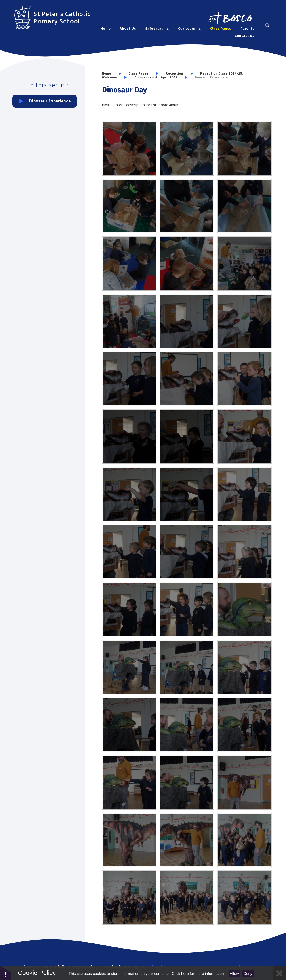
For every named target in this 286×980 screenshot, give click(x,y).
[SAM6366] (245, 725)
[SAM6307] (129, 148)
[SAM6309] (129, 321)
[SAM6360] (245, 667)
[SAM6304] (245, 148)
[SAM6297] (187, 264)
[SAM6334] (187, 379)
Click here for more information (198, 974)
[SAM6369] (187, 782)
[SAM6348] (187, 552)
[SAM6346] (245, 494)
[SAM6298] (129, 264)
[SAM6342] (187, 494)
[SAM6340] (245, 436)
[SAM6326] (187, 321)
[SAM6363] (187, 725)
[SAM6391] (129, 898)
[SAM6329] (129, 379)
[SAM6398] (245, 898)
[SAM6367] (129, 782)
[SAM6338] (187, 436)
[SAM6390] (245, 840)
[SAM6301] (129, 206)
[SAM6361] (129, 725)
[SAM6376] (187, 840)
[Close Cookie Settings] (279, 973)
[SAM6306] (187, 148)
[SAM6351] (187, 609)
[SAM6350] (129, 609)
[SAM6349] (245, 552)
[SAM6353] (245, 609)
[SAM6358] (187, 667)
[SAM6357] (129, 667)
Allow (234, 974)
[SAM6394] (187, 898)
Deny (248, 974)
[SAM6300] (187, 206)
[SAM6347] (129, 552)
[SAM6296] (245, 264)
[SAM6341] (129, 494)
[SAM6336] (245, 379)
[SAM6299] (245, 206)
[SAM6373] (129, 840)
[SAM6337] (129, 436)
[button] (6, 973)
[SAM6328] (245, 321)
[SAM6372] (245, 782)
